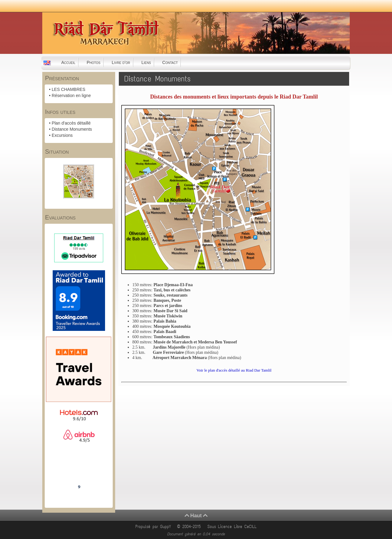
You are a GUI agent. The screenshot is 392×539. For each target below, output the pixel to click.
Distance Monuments (72, 129)
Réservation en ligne (71, 95)
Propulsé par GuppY (154, 527)
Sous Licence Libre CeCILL (233, 527)
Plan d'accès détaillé (71, 123)
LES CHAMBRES (69, 89)
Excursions (62, 135)
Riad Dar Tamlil (79, 470)
